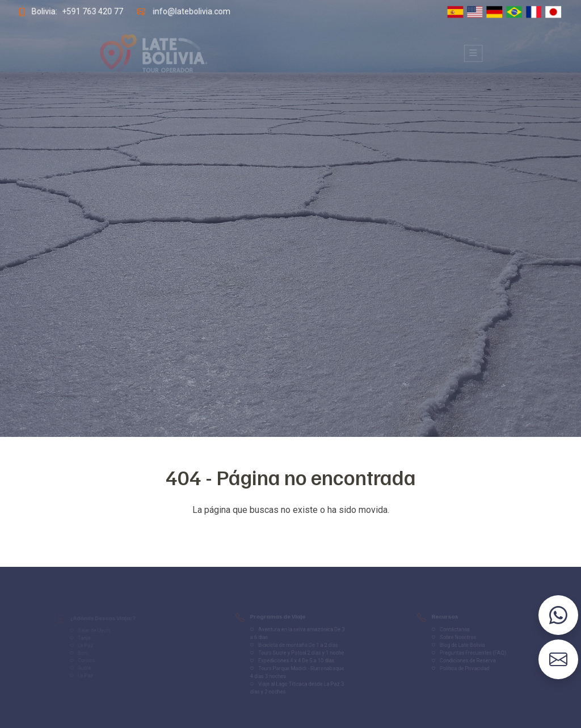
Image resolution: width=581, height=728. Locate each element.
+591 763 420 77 (91, 12)
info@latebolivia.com (191, 12)
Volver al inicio (290, 533)
